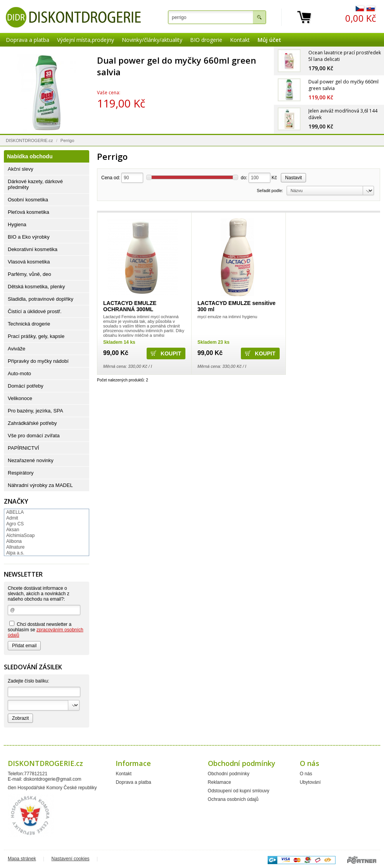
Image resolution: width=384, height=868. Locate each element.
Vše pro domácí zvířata (34, 436)
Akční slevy (21, 169)
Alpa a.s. (15, 553)
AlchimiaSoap (20, 535)
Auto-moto (19, 373)
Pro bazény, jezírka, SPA (35, 411)
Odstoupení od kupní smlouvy (239, 791)
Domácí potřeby (26, 386)
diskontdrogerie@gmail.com (53, 779)
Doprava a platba (28, 40)
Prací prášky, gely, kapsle (36, 336)
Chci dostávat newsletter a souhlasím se (46, 629)
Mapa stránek (22, 859)
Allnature (15, 547)
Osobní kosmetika (28, 200)
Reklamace (220, 782)
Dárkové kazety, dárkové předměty (35, 184)
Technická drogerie (29, 324)
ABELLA (15, 512)
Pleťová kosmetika (29, 212)
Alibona (14, 541)
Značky (16, 501)
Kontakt (240, 40)
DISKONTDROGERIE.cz (29, 140)
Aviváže (16, 349)
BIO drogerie (206, 40)
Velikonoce (20, 398)
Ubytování (310, 782)
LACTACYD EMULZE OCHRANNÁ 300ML (130, 306)
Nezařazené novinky (31, 460)
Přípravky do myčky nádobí (38, 361)
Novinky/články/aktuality (152, 40)
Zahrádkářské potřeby (32, 423)
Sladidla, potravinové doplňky (41, 299)
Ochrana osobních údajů (233, 799)
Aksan (13, 530)
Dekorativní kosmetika (33, 249)
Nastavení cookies (71, 859)
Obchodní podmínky (229, 774)
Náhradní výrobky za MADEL (40, 485)
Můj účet (269, 40)
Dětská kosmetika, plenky (36, 287)
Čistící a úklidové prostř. (35, 311)
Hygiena (17, 224)
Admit (12, 518)
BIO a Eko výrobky (29, 237)
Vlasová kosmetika (29, 262)
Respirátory (21, 473)
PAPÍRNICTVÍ (23, 448)
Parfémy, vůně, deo (29, 274)
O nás (306, 774)
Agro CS (15, 524)
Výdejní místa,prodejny (86, 40)
